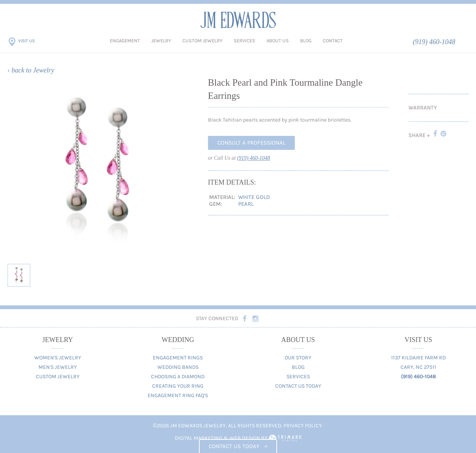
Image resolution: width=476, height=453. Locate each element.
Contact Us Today (298, 386)
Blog (306, 41)
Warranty (423, 108)
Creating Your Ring (178, 386)
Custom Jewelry (202, 41)
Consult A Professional (251, 143)
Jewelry (161, 41)
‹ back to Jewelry (31, 70)
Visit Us (26, 41)
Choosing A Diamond (178, 377)
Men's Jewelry (58, 367)
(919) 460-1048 (434, 42)
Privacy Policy (303, 426)
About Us (278, 41)
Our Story (298, 358)
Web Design (245, 438)
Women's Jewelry (58, 358)
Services (244, 41)
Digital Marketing (199, 438)
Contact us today (238, 446)
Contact (333, 41)
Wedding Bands (178, 367)
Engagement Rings (178, 358)
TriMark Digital (285, 438)
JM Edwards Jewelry (238, 20)
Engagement (125, 41)
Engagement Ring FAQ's (178, 395)
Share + (419, 135)
